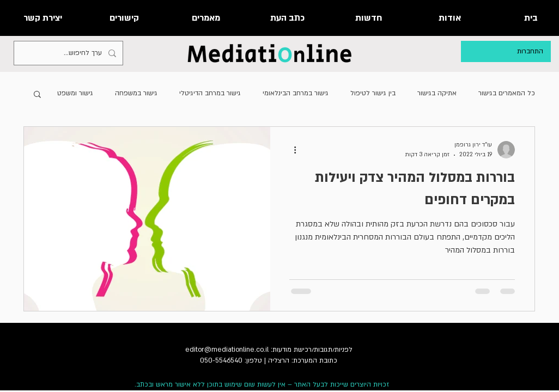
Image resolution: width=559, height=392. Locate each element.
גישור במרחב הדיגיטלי (210, 93)
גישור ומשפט (75, 93)
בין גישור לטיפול (373, 93)
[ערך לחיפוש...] (69, 53)
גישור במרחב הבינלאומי (296, 93)
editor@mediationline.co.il (227, 350)
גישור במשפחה (136, 93)
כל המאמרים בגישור (507, 93)
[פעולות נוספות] (291, 150)
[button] (37, 95)
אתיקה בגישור (437, 93)
